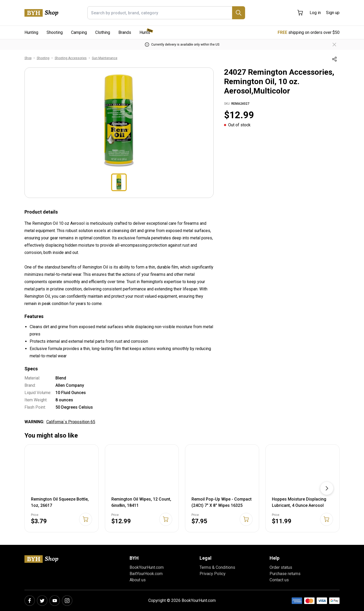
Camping (79, 32)
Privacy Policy (213, 574)
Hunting (31, 32)
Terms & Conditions (217, 567)
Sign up (333, 13)
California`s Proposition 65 (71, 422)
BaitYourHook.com (146, 574)
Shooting (55, 32)
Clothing (103, 32)
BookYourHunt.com (147, 567)
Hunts (145, 32)
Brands (125, 32)
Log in (315, 13)
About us (138, 580)
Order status (281, 567)
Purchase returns (285, 574)
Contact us (279, 580)
